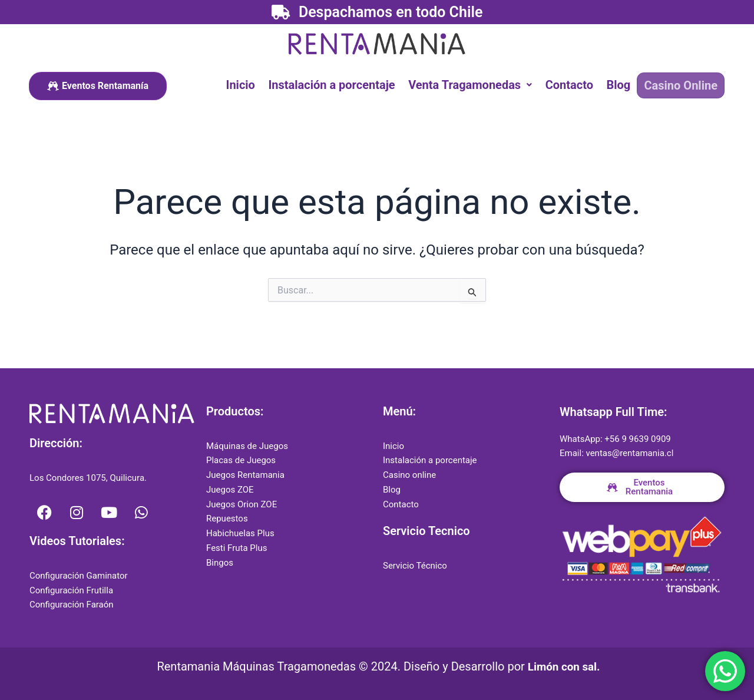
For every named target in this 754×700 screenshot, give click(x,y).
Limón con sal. (564, 666)
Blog (621, 84)
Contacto (573, 84)
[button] (475, 84)
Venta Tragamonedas (475, 84)
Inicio (248, 84)
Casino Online (682, 85)
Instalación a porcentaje (338, 84)
